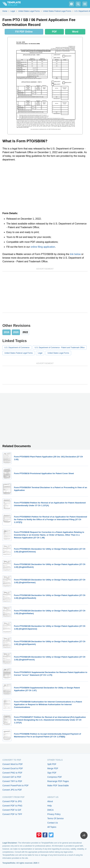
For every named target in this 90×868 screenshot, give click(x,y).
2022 (25, 332)
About (50, 801)
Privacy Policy (54, 814)
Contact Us (53, 823)
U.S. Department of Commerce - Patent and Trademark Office (60, 348)
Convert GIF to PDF (12, 777)
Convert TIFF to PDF (12, 781)
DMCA (50, 810)
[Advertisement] (45, 187)
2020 (16, 332)
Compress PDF (55, 777)
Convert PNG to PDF (12, 773)
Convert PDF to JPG (12, 801)
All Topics (52, 827)
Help (49, 806)
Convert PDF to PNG (12, 806)
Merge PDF (53, 768)
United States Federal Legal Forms (19, 353)
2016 (7, 332)
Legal (40, 353)
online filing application (43, 247)
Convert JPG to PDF (12, 790)
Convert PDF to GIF (12, 810)
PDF (54, 32)
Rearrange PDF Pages (58, 781)
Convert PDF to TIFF (12, 814)
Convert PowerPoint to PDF (16, 786)
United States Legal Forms (58, 353)
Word (75, 32)
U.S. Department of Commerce (17, 348)
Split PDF (52, 764)
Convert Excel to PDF (13, 768)
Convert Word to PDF (13, 764)
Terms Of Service (55, 818)
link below (75, 254)
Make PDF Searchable (58, 786)
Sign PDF (52, 773)
